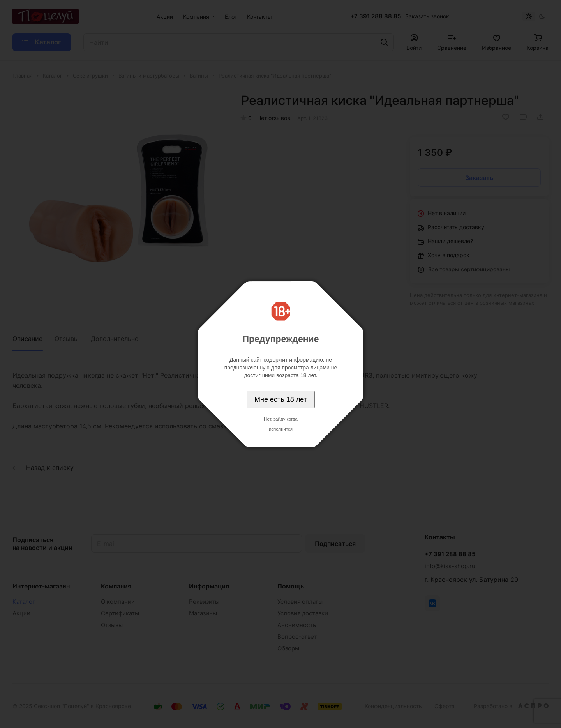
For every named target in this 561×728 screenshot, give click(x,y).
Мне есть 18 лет (281, 399)
